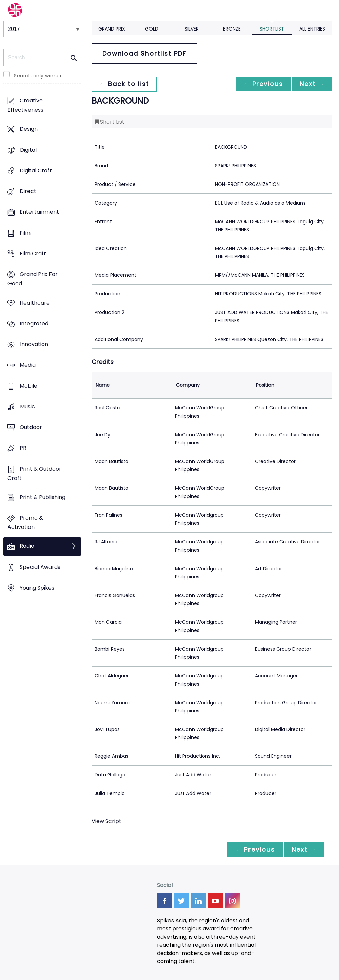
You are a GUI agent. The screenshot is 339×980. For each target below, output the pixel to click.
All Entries (312, 29)
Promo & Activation (25, 523)
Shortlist (272, 29)
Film (25, 233)
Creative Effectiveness (25, 105)
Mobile (28, 386)
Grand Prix (112, 29)
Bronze (232, 29)
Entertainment (39, 212)
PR (23, 448)
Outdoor (31, 428)
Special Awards (40, 567)
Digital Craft (36, 170)
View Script (106, 821)
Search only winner (38, 76)
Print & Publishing (43, 497)
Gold (152, 29)
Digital (28, 150)
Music (27, 407)
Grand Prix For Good (33, 279)
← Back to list (125, 84)
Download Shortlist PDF (144, 53)
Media (28, 365)
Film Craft (33, 254)
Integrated (34, 323)
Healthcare (35, 303)
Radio (27, 546)
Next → (312, 84)
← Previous (261, 84)
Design (29, 129)
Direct (28, 191)
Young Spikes (37, 588)
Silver (192, 29)
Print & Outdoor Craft (34, 474)
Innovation (34, 344)
